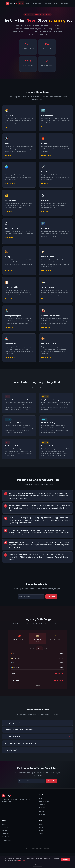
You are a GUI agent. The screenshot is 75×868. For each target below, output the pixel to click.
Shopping (42, 814)
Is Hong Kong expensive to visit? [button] (16, 725)
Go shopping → (10, 239)
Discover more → (47, 157)
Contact (42, 827)
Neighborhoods (37, 3)
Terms (41, 834)
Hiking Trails (6, 834)
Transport (48, 3)
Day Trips (42, 811)
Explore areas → (47, 129)
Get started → (46, 185)
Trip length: (32, 650)
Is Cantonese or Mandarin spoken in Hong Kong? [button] (22, 745)
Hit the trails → (10, 272)
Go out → (44, 242)
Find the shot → (10, 329)
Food (27, 3)
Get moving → (9, 157)
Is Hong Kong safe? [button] (11, 752)
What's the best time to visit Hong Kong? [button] (19, 731)
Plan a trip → (45, 213)
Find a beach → (10, 359)
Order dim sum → (47, 272)
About (41, 824)
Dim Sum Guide (7, 837)
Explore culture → (47, 359)
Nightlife (5, 830)
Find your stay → (47, 329)
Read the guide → (11, 185)
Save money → (10, 213)
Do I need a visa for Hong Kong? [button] (16, 738)
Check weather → (47, 300)
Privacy (42, 830)
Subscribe (51, 598)
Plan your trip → (10, 300)
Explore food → (10, 129)
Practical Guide (7, 840)
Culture (56, 3)
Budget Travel (44, 808)
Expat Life (65, 3)
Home (21, 3)
